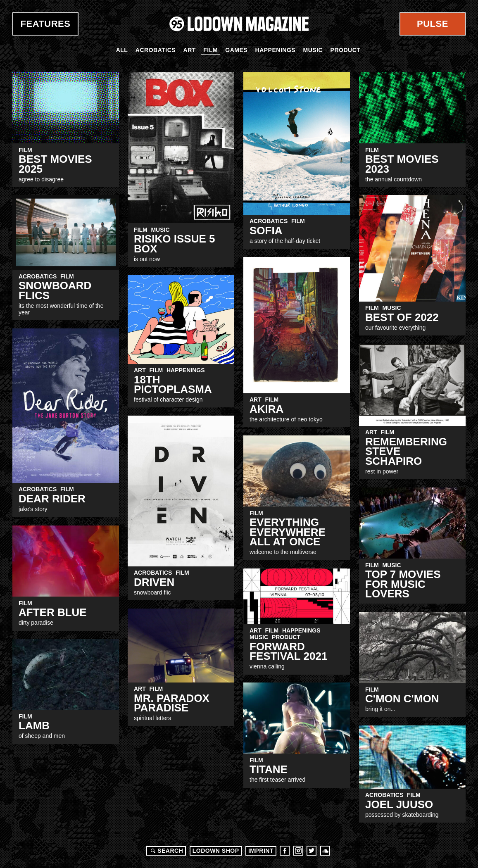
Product (346, 50)
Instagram (298, 851)
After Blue (53, 612)
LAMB (34, 725)
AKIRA (266, 409)
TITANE (269, 769)
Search (166, 851)
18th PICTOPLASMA (173, 384)
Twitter (312, 851)
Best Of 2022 (402, 317)
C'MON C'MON (402, 699)
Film (210, 50)
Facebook (285, 851)
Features (46, 24)
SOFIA (266, 231)
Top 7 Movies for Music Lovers (403, 584)
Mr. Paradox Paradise (172, 703)
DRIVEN (154, 582)
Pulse (433, 24)
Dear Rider (52, 499)
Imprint (261, 851)
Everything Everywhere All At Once (288, 532)
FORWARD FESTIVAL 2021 (288, 651)
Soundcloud (325, 851)
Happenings (276, 50)
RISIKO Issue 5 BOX (175, 244)
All (122, 50)
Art (190, 50)
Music (313, 50)
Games (236, 50)
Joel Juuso (399, 804)
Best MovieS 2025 (55, 164)
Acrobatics (156, 50)
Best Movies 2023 (402, 164)
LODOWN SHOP (216, 851)
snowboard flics (55, 290)
